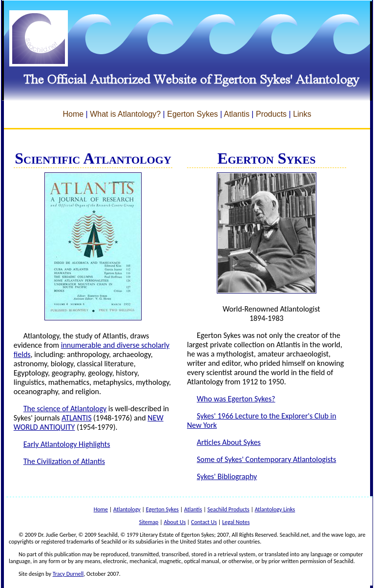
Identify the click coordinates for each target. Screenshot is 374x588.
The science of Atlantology (65, 409)
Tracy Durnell (68, 574)
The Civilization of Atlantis (64, 461)
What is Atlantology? (125, 114)
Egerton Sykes (192, 114)
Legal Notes (236, 522)
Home (73, 114)
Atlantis (236, 114)
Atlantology (127, 509)
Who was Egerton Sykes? (236, 399)
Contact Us (204, 522)
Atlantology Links (275, 509)
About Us (175, 522)
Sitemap (149, 522)
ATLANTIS (76, 418)
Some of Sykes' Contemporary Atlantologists (267, 459)
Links (302, 114)
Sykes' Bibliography (227, 476)
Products (271, 114)
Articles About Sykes (229, 442)
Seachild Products (229, 509)
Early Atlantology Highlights (67, 444)
